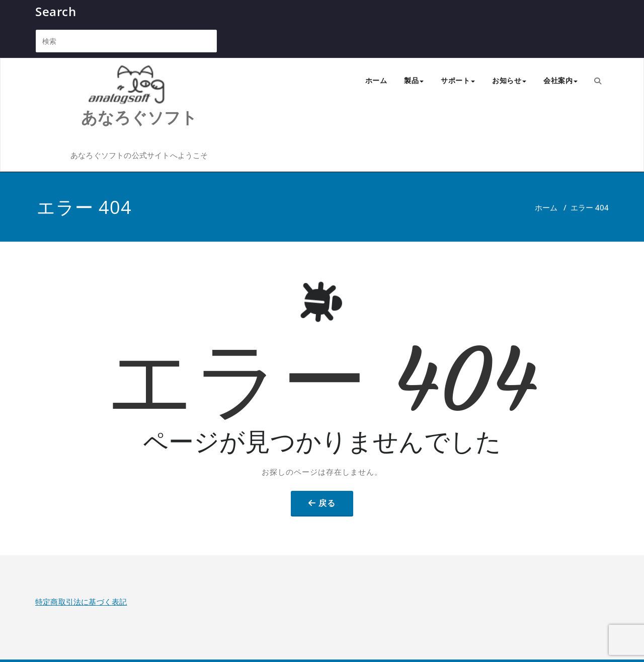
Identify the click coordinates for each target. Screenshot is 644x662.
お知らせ (509, 80)
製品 (414, 80)
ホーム (376, 80)
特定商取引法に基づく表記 (81, 602)
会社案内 (560, 80)
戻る (327, 503)
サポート (458, 80)
